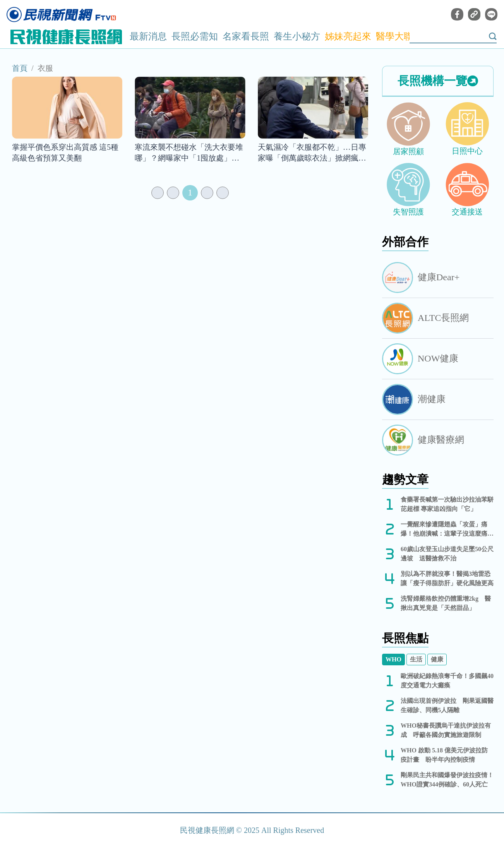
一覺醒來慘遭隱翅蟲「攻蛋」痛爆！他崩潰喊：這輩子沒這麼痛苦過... (447, 530)
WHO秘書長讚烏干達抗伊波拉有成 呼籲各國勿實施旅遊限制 (446, 730)
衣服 (45, 68)
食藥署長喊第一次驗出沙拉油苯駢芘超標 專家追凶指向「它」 (447, 504)
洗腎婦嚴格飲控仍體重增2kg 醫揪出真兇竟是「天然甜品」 (446, 603)
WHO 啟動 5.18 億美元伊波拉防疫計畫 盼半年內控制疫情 (444, 755)
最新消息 (148, 36)
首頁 (20, 68)
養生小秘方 (297, 36)
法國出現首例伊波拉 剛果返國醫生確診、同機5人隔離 (447, 705)
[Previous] (173, 193)
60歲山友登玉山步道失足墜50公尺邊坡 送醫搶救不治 (447, 554)
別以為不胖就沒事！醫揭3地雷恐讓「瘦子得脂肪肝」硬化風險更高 (447, 578)
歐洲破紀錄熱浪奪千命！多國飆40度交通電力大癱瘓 (447, 681)
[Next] (207, 193)
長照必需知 (195, 36)
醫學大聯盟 (399, 36)
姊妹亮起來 (348, 36)
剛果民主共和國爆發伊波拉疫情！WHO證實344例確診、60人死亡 (447, 780)
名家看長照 (246, 36)
